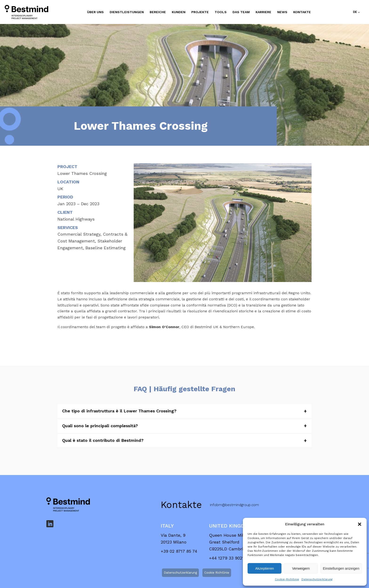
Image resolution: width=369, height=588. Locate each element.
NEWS (282, 12)
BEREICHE (158, 12)
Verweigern (301, 568)
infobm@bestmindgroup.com (234, 480)
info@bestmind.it (225, 579)
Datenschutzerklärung (317, 579)
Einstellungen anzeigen (341, 568)
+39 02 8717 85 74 (179, 527)
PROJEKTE (200, 12)
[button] (360, 524)
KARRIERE (263, 12)
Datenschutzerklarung (180, 548)
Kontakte (302, 12)
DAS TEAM (241, 12)
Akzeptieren (265, 568)
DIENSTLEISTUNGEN (127, 12)
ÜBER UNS (95, 12)
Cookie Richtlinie (217, 548)
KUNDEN (179, 12)
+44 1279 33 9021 (226, 534)
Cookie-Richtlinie (287, 579)
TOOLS (221, 12)
